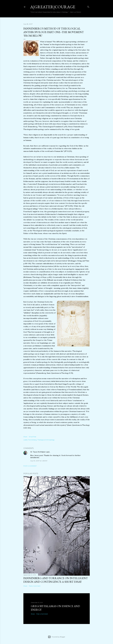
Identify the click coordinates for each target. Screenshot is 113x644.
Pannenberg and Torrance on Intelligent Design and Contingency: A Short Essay (56, 580)
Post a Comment (30, 466)
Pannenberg (32, 440)
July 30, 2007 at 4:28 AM (39, 461)
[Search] (88, 6)
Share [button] (25, 437)
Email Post (33, 437)
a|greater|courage (53, 7)
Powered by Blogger (57, 637)
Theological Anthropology (46, 440)
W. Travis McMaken (38, 452)
